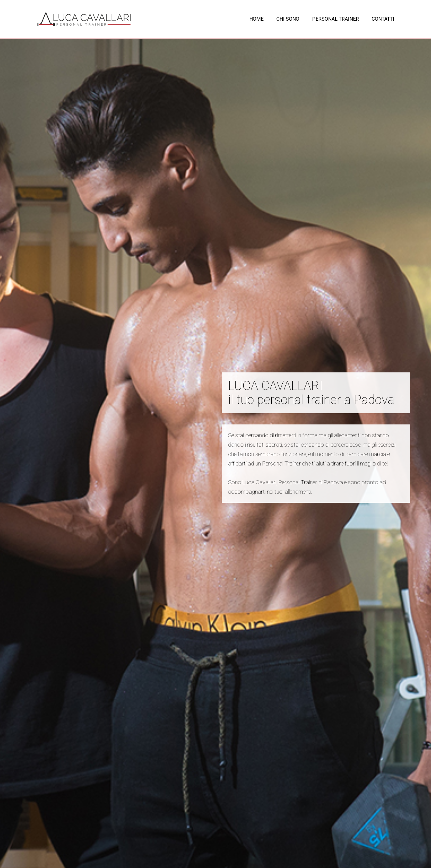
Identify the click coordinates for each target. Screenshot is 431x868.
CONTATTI (383, 19)
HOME (256, 19)
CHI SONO (288, 19)
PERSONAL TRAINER (335, 19)
